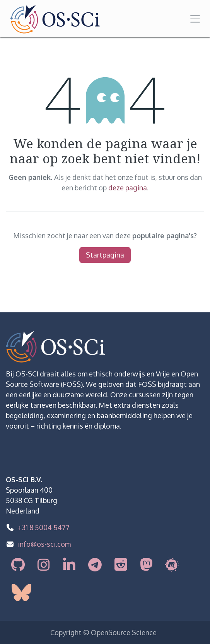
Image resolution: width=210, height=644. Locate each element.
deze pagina (128, 188)
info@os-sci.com (44, 544)
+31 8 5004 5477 (44, 527)
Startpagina (105, 255)
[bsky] (27, 592)
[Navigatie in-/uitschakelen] (195, 18)
